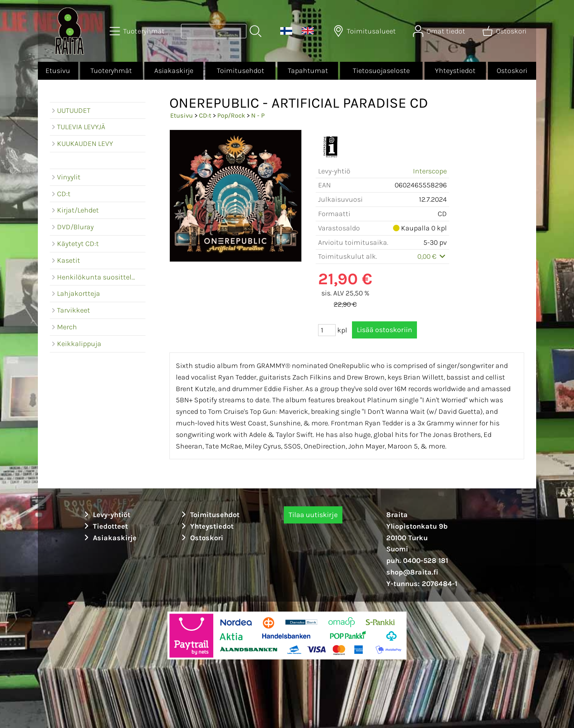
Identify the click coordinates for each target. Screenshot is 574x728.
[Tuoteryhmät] (138, 31)
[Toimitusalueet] (365, 31)
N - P (258, 115)
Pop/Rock (231, 115)
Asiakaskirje (174, 71)
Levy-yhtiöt (106, 515)
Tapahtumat (308, 71)
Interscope (430, 171)
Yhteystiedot (455, 71)
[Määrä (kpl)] (327, 330)
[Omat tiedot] (440, 31)
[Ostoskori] (505, 31)
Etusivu (58, 71)
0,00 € (432, 256)
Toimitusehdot (241, 71)
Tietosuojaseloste (381, 71)
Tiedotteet (105, 526)
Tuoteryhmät (111, 71)
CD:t (205, 115)
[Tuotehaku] (214, 31)
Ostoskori (512, 71)
